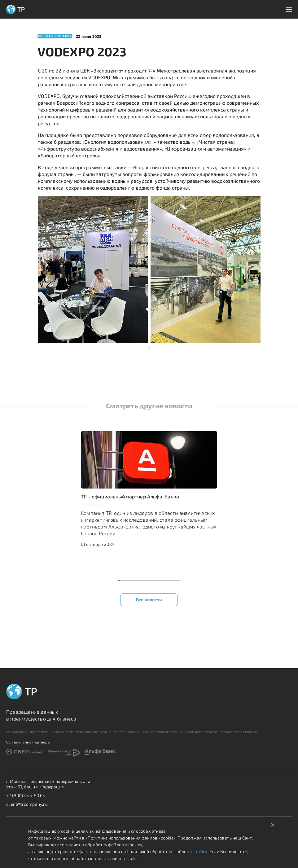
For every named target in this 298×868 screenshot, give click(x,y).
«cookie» (198, 851)
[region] (149, 499)
